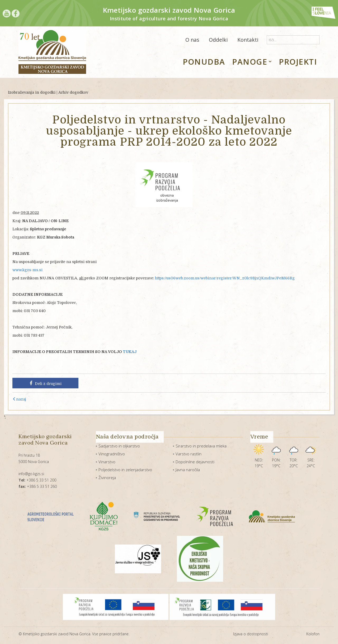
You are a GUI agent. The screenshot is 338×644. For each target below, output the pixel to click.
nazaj (19, 399)
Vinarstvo (107, 462)
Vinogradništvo (112, 454)
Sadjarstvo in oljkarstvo (119, 446)
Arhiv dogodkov (73, 92)
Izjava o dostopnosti (251, 634)
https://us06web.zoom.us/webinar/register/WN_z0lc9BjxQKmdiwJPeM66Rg (225, 278)
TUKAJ (130, 352)
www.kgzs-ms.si (27, 270)
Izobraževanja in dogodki (32, 92)
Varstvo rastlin (189, 454)
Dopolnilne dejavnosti (195, 462)
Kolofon (313, 634)
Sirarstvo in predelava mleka (201, 446)
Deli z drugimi (46, 383)
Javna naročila (188, 470)
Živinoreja (107, 478)
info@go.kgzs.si (31, 474)
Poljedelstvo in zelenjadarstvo (125, 470)
